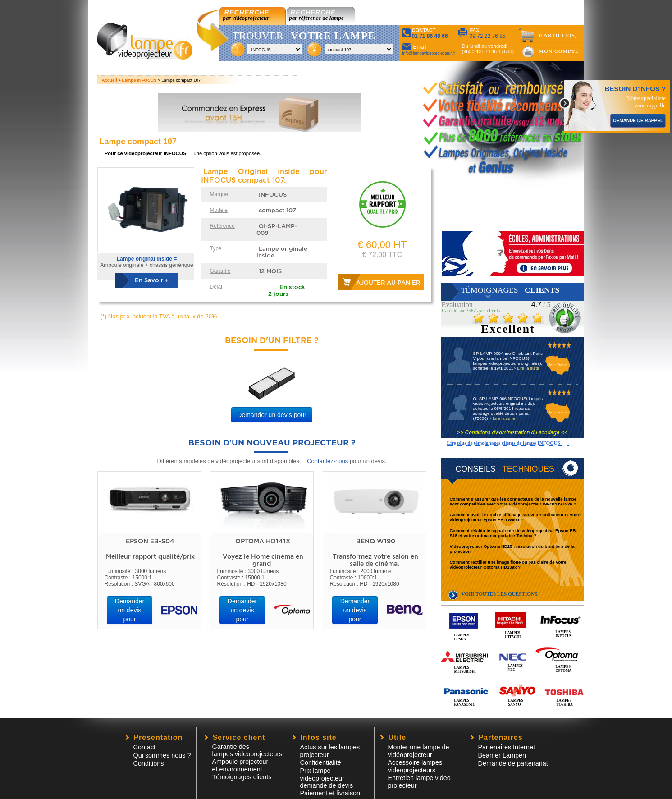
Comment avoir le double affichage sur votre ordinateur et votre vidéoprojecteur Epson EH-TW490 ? (515, 517)
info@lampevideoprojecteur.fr (429, 53)
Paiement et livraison (330, 793)
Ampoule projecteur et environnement (240, 765)
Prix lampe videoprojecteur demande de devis (327, 778)
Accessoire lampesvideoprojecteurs (415, 766)
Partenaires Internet (507, 747)
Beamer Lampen (502, 755)
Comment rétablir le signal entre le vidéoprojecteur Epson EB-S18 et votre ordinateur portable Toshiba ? (514, 533)
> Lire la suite (526, 368)
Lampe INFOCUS (139, 80)
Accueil (110, 80)
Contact (145, 747)
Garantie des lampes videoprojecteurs (247, 750)
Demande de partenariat (513, 763)
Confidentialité (321, 762)
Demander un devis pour (272, 415)
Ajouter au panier (388, 282)
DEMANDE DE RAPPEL (638, 121)
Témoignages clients (242, 777)
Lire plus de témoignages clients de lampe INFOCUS (504, 443)
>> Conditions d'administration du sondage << (512, 432)
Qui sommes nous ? (162, 755)
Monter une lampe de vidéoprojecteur (419, 751)
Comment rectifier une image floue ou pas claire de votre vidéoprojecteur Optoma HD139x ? (508, 565)
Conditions (149, 763)
